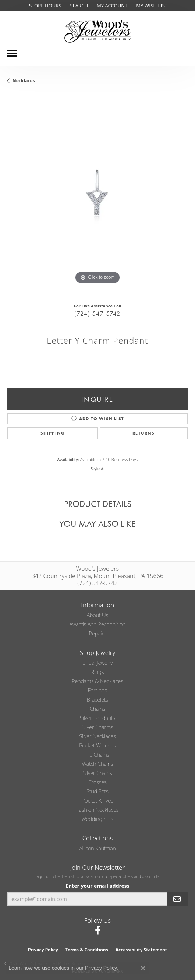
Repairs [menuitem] (98, 633)
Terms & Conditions (87, 950)
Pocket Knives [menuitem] (97, 801)
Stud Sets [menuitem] (97, 791)
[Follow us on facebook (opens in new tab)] (98, 930)
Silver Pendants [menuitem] (97, 718)
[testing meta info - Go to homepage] (97, 31)
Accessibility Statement (141, 950)
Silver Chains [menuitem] (97, 773)
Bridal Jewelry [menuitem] (98, 663)
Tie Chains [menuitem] (97, 755)
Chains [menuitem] (97, 709)
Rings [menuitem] (98, 672)
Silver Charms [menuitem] (97, 727)
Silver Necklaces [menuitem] (97, 736)
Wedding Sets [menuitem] (98, 819)
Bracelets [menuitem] (97, 700)
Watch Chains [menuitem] (97, 764)
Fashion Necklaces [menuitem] (97, 810)
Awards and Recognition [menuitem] (98, 624)
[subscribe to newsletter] (177, 899)
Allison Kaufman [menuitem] (97, 848)
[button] (78, 6)
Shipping (53, 433)
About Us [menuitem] (97, 615)
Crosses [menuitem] (97, 782)
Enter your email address (97, 886)
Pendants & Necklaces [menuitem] (97, 681)
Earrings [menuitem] (97, 690)
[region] (97, 196)
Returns (143, 433)
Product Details (98, 504)
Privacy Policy (43, 950)
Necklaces (24, 81)
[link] (44, 6)
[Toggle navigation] (12, 53)
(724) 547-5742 (97, 314)
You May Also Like (97, 524)
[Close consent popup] (143, 968)
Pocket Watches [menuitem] (97, 745)
